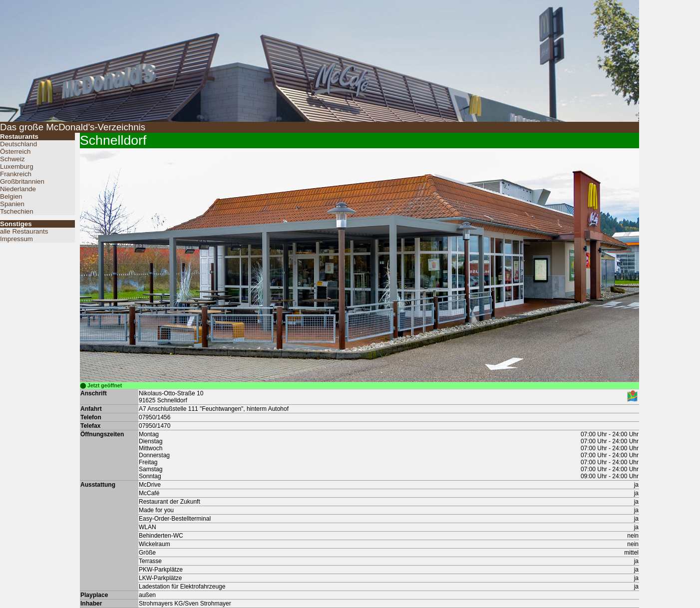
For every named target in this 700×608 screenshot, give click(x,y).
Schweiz (12, 159)
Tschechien (17, 211)
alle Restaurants (24, 231)
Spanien (12, 204)
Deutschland (18, 144)
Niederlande (18, 189)
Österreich (15, 152)
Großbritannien (22, 181)
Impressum (16, 239)
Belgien (11, 196)
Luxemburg (17, 166)
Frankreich (16, 174)
